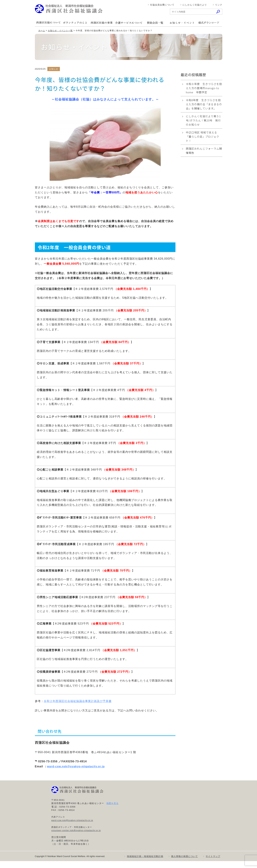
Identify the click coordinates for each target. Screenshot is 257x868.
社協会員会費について (162, 5)
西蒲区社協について (48, 23)
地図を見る (112, 803)
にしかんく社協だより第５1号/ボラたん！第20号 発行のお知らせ (203, 120)
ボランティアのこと (75, 23)
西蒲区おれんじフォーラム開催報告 (204, 151)
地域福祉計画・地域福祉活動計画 (145, 856)
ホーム (42, 31)
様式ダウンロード (209, 23)
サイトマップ (213, 856)
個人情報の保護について (184, 856)
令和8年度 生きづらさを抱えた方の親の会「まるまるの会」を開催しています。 (204, 104)
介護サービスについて (128, 23)
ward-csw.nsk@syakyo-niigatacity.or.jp (76, 766)
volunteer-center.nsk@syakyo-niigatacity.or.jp (76, 830)
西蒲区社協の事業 (102, 23)
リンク (219, 5)
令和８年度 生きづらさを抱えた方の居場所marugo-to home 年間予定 (204, 88)
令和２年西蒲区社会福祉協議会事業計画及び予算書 (78, 701)
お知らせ (182, 23)
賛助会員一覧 (155, 23)
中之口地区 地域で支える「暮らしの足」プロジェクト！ (203, 136)
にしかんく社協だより (195, 5)
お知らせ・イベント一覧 (60, 31)
